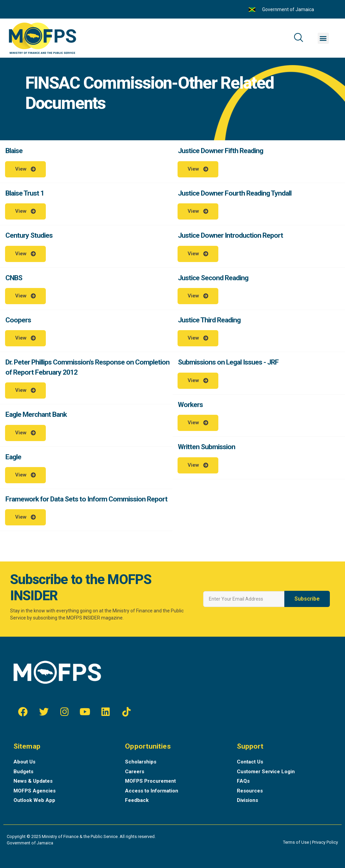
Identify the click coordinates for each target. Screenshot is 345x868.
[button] (323, 38)
